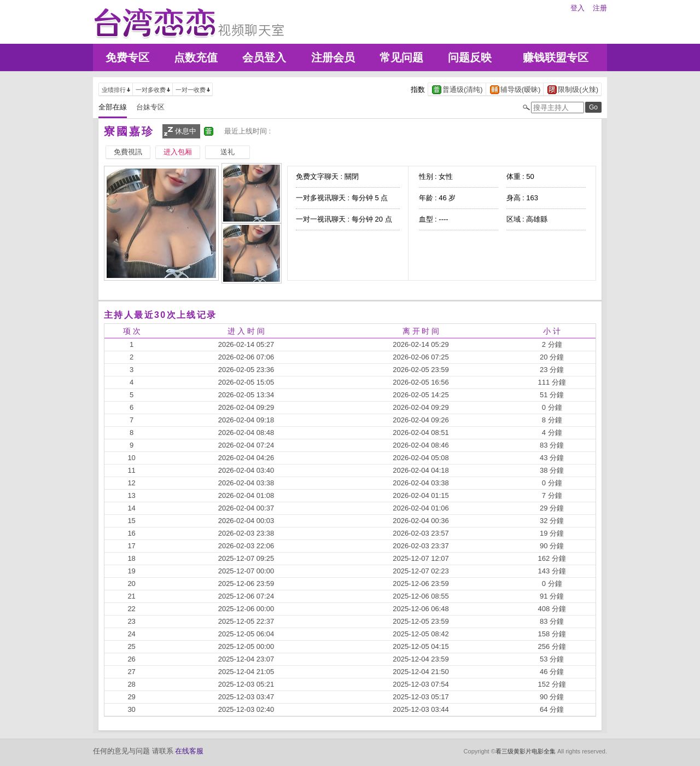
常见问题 (401, 57)
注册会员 (333, 57)
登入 (577, 8)
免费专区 (127, 57)
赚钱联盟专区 (556, 57)
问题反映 (470, 57)
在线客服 (189, 751)
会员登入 (264, 57)
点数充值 (196, 57)
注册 (600, 8)
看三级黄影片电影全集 (526, 751)
